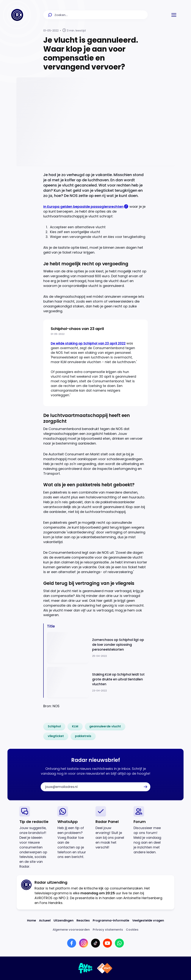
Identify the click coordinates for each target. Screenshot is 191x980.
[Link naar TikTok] (95, 943)
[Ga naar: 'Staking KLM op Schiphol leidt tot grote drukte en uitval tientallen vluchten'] (97, 682)
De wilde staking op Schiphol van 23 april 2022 (88, 343)
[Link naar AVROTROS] (86, 968)
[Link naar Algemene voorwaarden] (71, 930)
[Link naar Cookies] (132, 930)
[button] (174, 15)
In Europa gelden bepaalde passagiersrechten (83, 207)
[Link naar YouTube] (107, 943)
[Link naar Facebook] (72, 943)
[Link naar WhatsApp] (119, 943)
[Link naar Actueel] (45, 920)
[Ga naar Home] (17, 15)
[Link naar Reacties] (83, 920)
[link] (54, 726)
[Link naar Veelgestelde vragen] (148, 920)
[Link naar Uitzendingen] (64, 920)
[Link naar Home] (32, 920)
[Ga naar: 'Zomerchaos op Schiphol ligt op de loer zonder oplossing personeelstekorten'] (97, 648)
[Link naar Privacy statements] (108, 930)
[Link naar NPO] (105, 968)
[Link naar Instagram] (84, 943)
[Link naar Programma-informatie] (111, 920)
